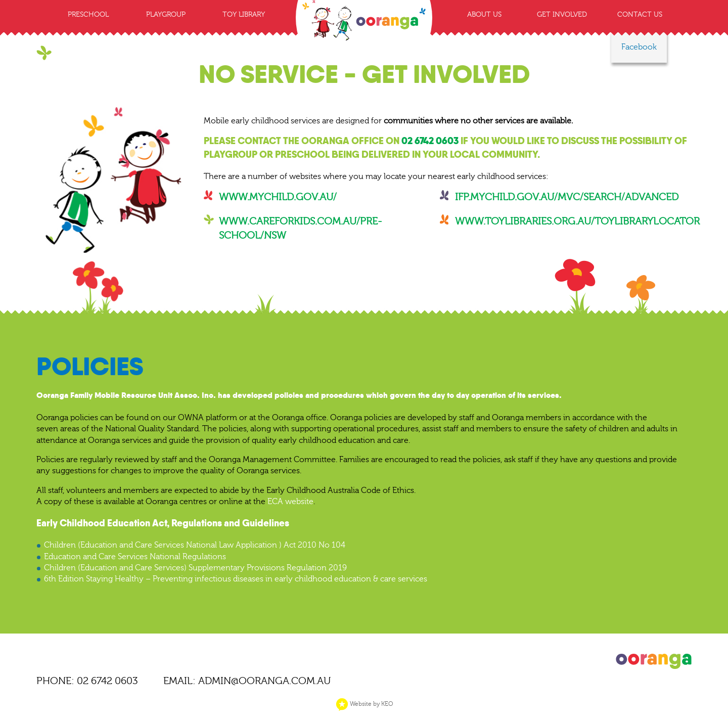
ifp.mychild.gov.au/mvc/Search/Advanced (567, 197)
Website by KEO (364, 704)
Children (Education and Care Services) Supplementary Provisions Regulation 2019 (195, 568)
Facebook (639, 47)
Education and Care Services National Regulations (135, 557)
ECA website (290, 502)
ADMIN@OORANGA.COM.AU (264, 681)
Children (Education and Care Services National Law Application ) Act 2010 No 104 (195, 545)
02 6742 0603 (430, 141)
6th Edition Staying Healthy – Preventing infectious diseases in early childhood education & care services (236, 579)
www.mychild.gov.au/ (278, 197)
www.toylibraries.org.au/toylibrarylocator (577, 221)
